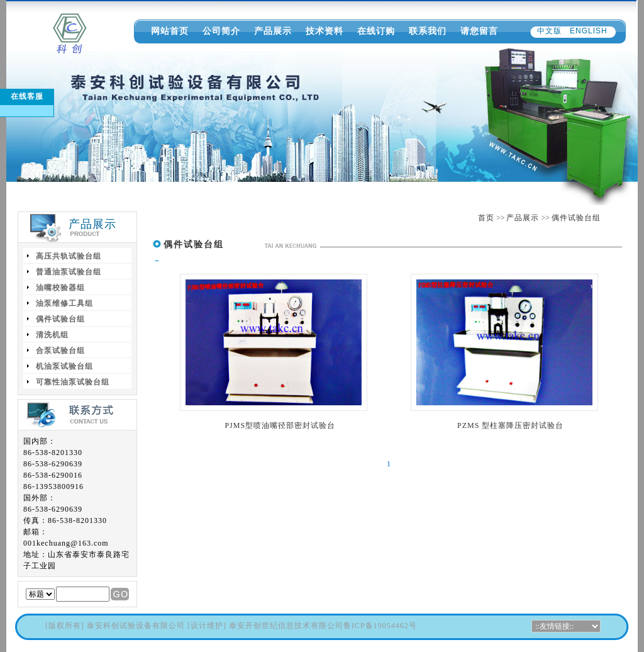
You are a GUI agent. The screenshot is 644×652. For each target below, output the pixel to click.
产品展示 (273, 31)
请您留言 (479, 31)
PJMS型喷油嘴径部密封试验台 (280, 425)
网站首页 (170, 31)
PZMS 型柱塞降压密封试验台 (510, 425)
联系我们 (428, 31)
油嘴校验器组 (60, 288)
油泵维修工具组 (64, 303)
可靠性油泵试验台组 (73, 382)
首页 (486, 218)
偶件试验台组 (576, 218)
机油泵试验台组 (64, 366)
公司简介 (221, 31)
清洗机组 (52, 335)
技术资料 (325, 31)
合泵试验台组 (60, 351)
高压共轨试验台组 (69, 256)
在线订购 (376, 31)
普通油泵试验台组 (69, 272)
